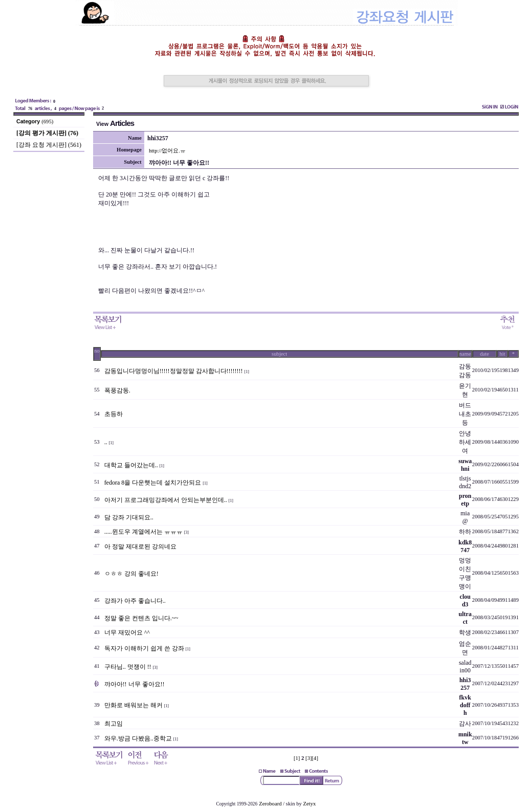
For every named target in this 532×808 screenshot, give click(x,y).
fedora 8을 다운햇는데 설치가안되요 (153, 483)
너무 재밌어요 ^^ (127, 632)
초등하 (114, 414)
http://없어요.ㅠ (167, 151)
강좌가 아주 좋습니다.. (135, 601)
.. (106, 442)
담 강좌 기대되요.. (129, 517)
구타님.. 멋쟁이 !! (128, 667)
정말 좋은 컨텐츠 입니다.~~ (141, 618)
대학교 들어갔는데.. (131, 465)
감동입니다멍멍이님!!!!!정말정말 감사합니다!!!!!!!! (174, 371)
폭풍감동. (117, 390)
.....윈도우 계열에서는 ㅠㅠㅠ (143, 532)
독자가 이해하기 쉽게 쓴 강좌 (144, 648)
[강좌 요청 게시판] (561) (49, 145)
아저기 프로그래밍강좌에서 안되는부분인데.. (166, 500)
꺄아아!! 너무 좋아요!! (135, 684)
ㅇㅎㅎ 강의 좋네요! (131, 574)
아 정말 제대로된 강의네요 (140, 547)
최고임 (114, 724)
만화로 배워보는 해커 (134, 705)
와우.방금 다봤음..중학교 (138, 738)
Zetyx (310, 804)
